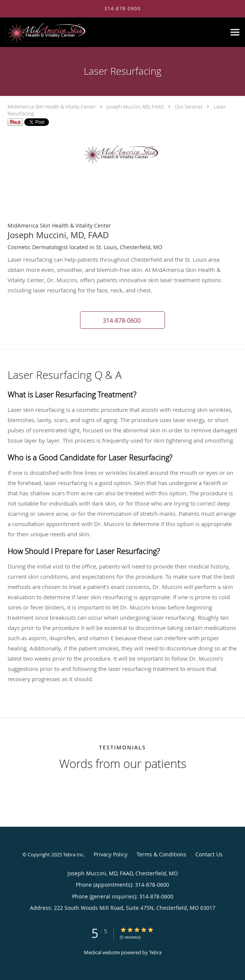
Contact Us (209, 854)
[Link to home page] (61, 32)
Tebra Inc (73, 854)
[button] (122, 320)
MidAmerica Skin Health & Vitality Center (52, 107)
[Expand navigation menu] (235, 32)
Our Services (189, 107)
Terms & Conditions (161, 854)
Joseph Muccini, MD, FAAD (135, 107)
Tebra (155, 952)
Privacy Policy (111, 854)
